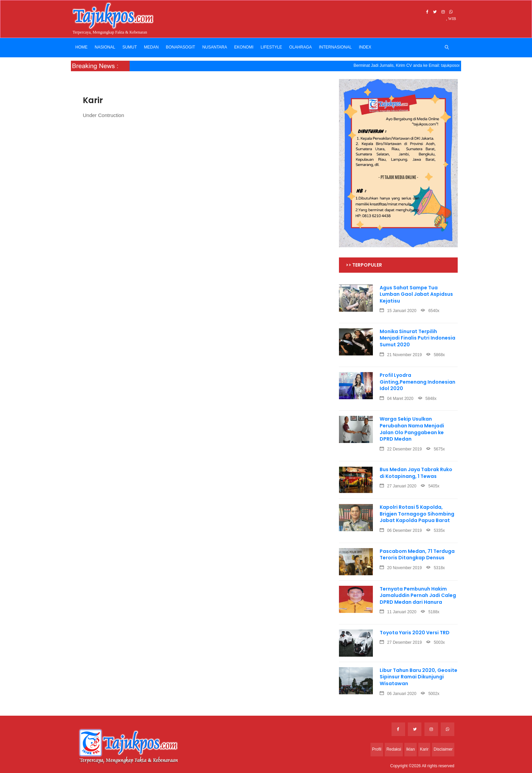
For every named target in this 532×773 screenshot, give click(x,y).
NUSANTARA (215, 47)
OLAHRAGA (300, 47)
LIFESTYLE (271, 47)
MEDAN (151, 47)
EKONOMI (244, 47)
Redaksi (394, 749)
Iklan (410, 749)
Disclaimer (443, 749)
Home (81, 47)
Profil (377, 749)
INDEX (365, 47)
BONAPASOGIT (180, 47)
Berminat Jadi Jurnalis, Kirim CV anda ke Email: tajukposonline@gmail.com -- (427, 65)
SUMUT (130, 47)
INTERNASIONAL (335, 47)
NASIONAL (105, 47)
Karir (424, 749)
